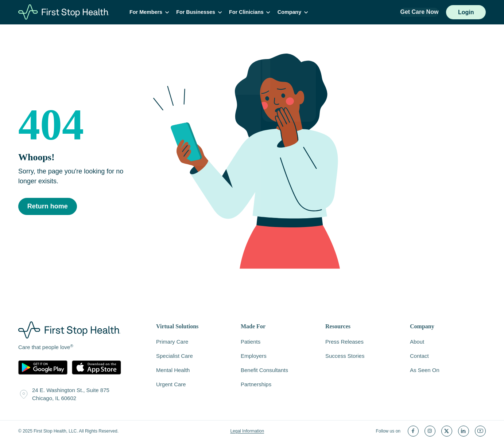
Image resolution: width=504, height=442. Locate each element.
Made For (253, 327)
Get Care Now (419, 12)
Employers (254, 356)
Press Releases (344, 342)
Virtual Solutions (177, 327)
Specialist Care (175, 356)
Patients (251, 342)
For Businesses (202, 12)
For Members (154, 12)
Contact (419, 356)
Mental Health (173, 370)
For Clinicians (252, 12)
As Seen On (425, 370)
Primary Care (172, 342)
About (417, 342)
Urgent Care (171, 385)
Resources (338, 327)
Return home (48, 207)
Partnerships (256, 385)
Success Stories (345, 356)
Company (295, 12)
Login (466, 13)
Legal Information (247, 431)
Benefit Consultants (264, 370)
